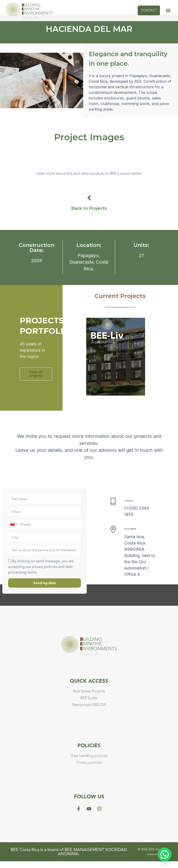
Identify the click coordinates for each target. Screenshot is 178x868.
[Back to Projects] (89, 205)
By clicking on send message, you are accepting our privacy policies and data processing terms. (41, 573)
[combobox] (14, 531)
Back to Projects (89, 215)
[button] (168, 11)
